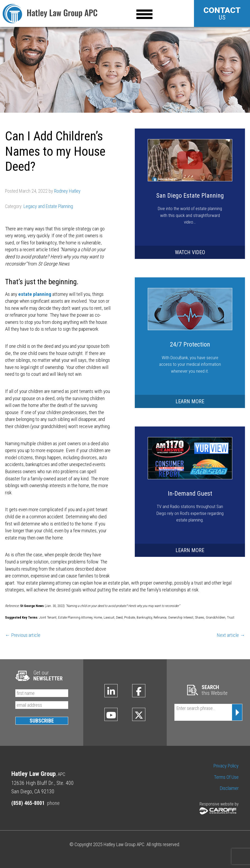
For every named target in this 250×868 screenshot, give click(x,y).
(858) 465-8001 (28, 803)
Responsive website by (219, 808)
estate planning (35, 294)
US (222, 13)
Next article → (231, 635)
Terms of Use (226, 777)
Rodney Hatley (67, 191)
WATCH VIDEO (190, 252)
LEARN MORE (190, 401)
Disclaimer (229, 788)
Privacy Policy (226, 766)
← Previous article (23, 635)
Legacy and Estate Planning (48, 206)
